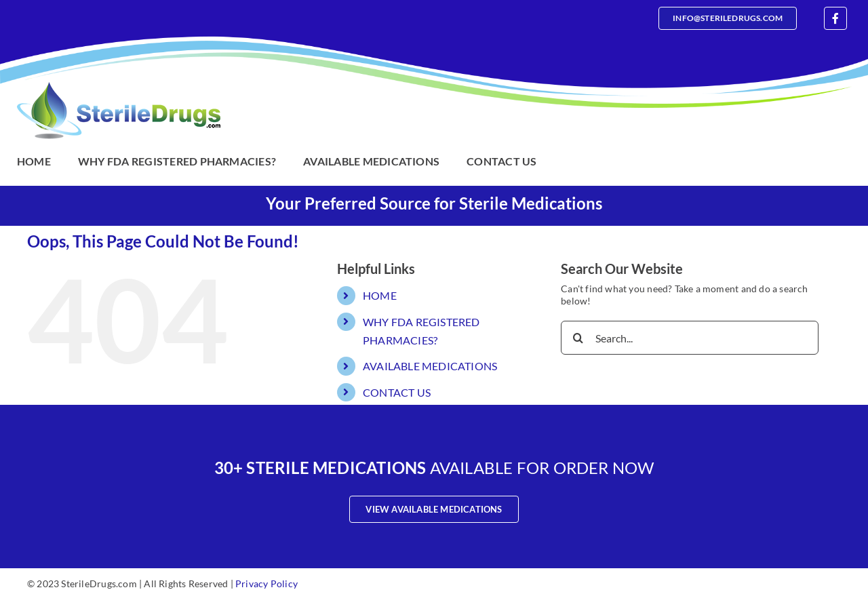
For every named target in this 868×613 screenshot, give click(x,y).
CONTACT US (397, 392)
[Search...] (690, 338)
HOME (380, 295)
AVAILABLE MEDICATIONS (430, 366)
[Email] (728, 18)
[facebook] (835, 18)
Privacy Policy (267, 584)
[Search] (578, 338)
